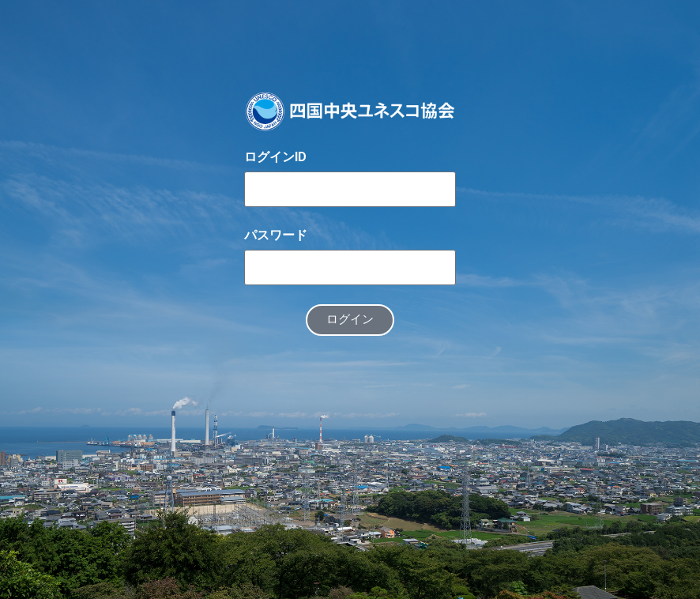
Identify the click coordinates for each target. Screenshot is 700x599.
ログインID (275, 157)
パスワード (276, 235)
